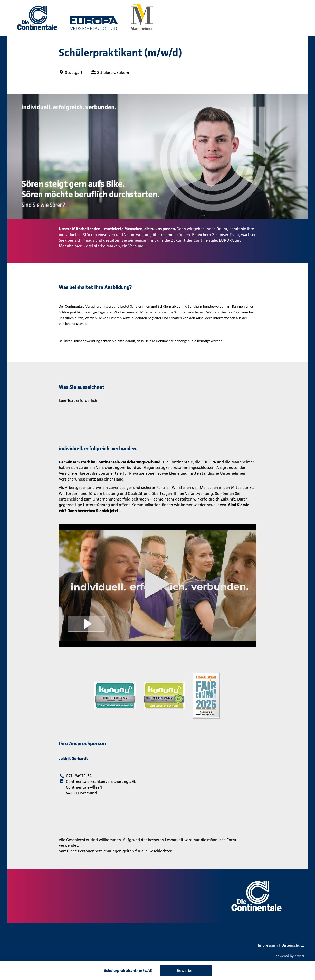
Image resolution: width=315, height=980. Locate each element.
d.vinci (299, 956)
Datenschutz (293, 945)
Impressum (268, 945)
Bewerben (186, 970)
